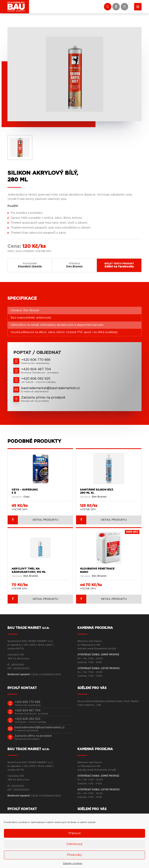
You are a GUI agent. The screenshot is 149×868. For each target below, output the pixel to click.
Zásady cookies (73, 863)
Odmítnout (74, 844)
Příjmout (75, 833)
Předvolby (74, 855)
